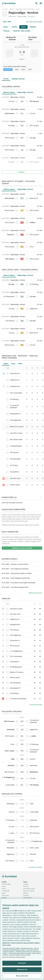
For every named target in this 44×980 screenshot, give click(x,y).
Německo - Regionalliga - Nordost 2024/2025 (22, 9)
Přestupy (6, 31)
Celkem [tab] (6, 364)
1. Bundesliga (6, 891)
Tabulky (15, 27)
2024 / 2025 (8, 22)
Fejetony (26, 893)
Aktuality (26, 884)
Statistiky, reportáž (18, 79)
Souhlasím (22, 963)
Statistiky (33, 27)
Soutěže (5, 9)
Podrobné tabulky (36, 705)
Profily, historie (27, 898)
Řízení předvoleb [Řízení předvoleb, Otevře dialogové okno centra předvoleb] (22, 976)
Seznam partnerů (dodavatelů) (14, 957)
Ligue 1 (4, 893)
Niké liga (4, 898)
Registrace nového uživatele (22, 548)
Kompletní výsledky (35, 867)
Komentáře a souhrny (29, 889)
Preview (6, 79)
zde (8, 544)
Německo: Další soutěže (23, 31)
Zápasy (38, 9)
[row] (22, 100)
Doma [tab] (13, 364)
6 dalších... (22, 172)
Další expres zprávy (35, 593)
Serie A (4, 889)
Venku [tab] (20, 364)
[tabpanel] (22, 135)
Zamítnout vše (22, 970)
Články (25, 882)
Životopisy (26, 895)
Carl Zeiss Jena (32, 38)
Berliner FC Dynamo (11, 38)
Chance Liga (5, 895)
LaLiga (4, 886)
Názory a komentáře (29, 891)
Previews (26, 886)
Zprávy (6, 27)
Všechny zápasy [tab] (9, 92)
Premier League (6, 884)
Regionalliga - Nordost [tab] (25, 92)
